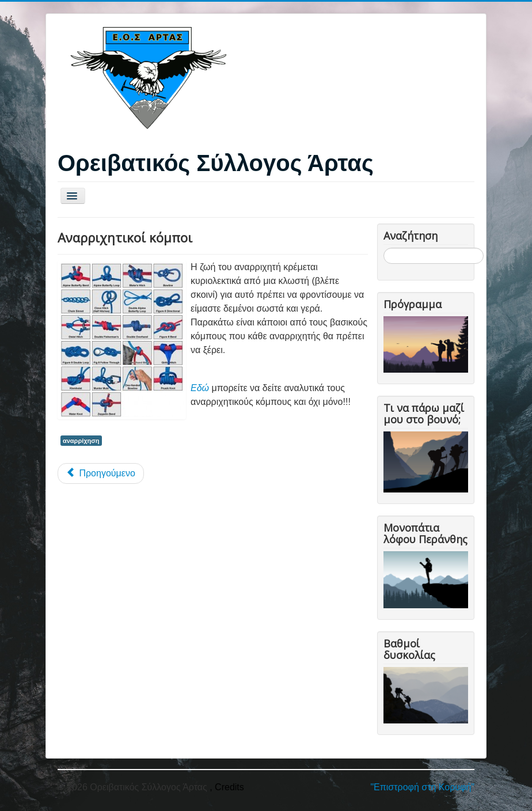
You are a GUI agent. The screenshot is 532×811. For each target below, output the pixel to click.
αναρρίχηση (81, 441)
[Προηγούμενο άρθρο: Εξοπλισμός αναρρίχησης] (101, 473)
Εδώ (200, 388)
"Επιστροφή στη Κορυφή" (422, 787)
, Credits (227, 787)
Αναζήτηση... (384, 248)
